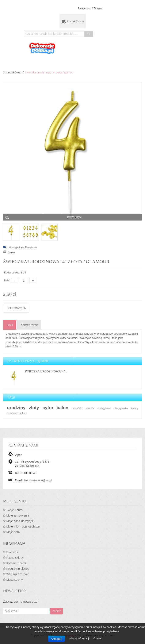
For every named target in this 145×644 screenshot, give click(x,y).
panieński (77, 408)
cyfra (48, 408)
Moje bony (13, 532)
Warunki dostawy (17, 574)
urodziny (16, 408)
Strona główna (12, 72)
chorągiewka (121, 408)
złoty (34, 408)
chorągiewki (104, 408)
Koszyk (75, 21)
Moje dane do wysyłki (20, 521)
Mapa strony (14, 580)
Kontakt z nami (16, 563)
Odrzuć (98, 638)
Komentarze (29, 325)
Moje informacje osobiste (23, 526)
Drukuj (11, 252)
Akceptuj (56, 639)
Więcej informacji (80, 638)
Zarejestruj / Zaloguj (90, 8)
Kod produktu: (12, 273)
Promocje (13, 552)
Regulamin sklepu (18, 569)
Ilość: (7, 280)
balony (23, 413)
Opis (10, 325)
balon (62, 408)
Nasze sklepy (15, 558)
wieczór (90, 408)
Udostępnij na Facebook (22, 247)
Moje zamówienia (18, 515)
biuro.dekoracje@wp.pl (38, 480)
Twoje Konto (14, 510)
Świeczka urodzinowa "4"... (46, 372)
